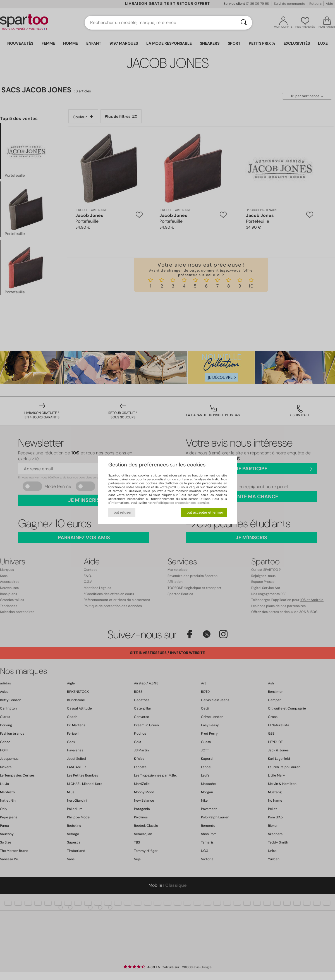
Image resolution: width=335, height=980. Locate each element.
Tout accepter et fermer (204, 512)
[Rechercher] (244, 23)
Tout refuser (122, 512)
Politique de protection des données (183, 503)
